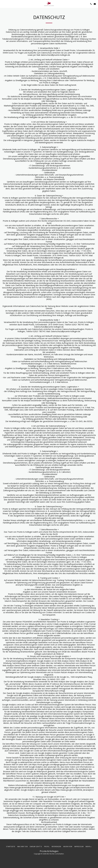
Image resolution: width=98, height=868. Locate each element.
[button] (3, 4)
